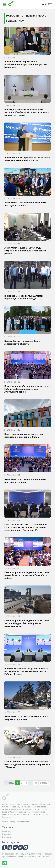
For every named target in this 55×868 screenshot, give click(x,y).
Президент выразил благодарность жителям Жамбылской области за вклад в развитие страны (27, 112)
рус (50, 4)
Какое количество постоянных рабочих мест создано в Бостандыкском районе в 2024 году (27, 764)
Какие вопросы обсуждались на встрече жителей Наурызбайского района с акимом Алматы (27, 623)
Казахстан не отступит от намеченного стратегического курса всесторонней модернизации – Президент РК (26, 527)
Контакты (7, 834)
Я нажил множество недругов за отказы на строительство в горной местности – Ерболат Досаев (26, 671)
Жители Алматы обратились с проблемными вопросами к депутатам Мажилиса (26, 64)
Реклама (6, 837)
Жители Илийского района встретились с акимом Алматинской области (27, 159)
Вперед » (45, 783)
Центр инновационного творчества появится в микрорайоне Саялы (24, 436)
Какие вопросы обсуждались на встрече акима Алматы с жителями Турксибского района (27, 575)
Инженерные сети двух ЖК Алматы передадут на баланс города (24, 297)
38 (36, 783)
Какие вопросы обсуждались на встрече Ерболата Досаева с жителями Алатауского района (27, 389)
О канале (7, 831)
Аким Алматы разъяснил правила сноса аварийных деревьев (26, 718)
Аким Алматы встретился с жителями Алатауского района (25, 204)
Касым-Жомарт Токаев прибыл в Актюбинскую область (22, 342)
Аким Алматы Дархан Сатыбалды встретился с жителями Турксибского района (25, 251)
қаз (44, 4)
